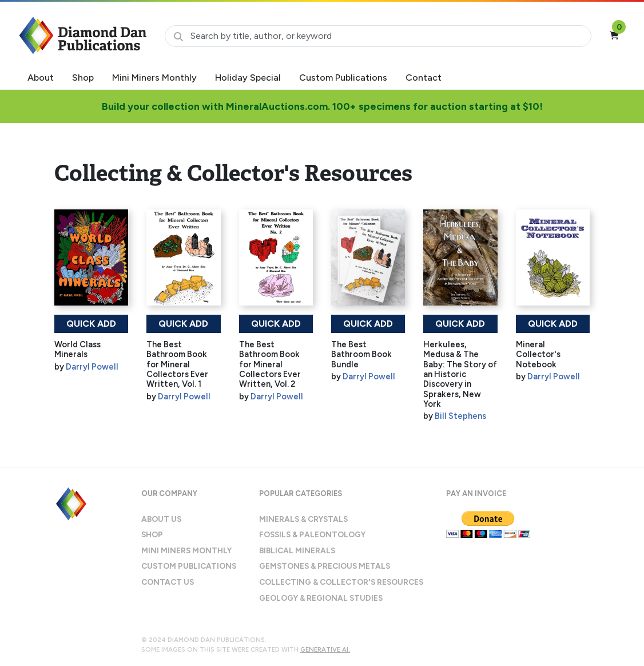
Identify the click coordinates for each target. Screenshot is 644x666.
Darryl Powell (92, 367)
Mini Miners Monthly (154, 78)
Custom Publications (343, 78)
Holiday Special (248, 78)
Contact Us (168, 582)
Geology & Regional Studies (321, 598)
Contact (424, 78)
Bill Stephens (460, 416)
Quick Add (91, 324)
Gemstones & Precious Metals (325, 566)
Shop (83, 78)
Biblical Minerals (297, 550)
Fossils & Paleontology (312, 534)
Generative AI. (325, 649)
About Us (161, 519)
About (41, 78)
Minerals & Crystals (303, 519)
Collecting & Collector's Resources (341, 582)
